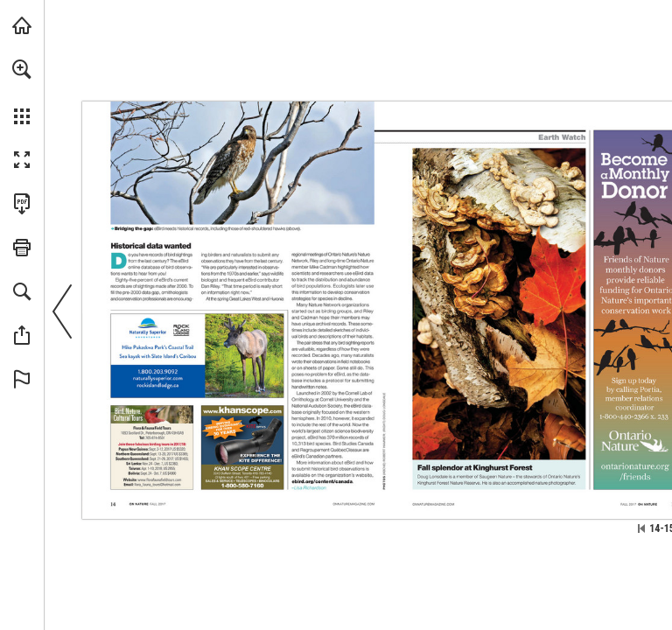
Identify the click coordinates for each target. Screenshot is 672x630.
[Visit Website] (158, 378)
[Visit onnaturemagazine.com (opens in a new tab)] (22, 25)
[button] (22, 69)
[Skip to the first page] (641, 528)
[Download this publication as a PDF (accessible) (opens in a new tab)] (22, 204)
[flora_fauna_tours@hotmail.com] (157, 485)
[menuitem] (22, 92)
